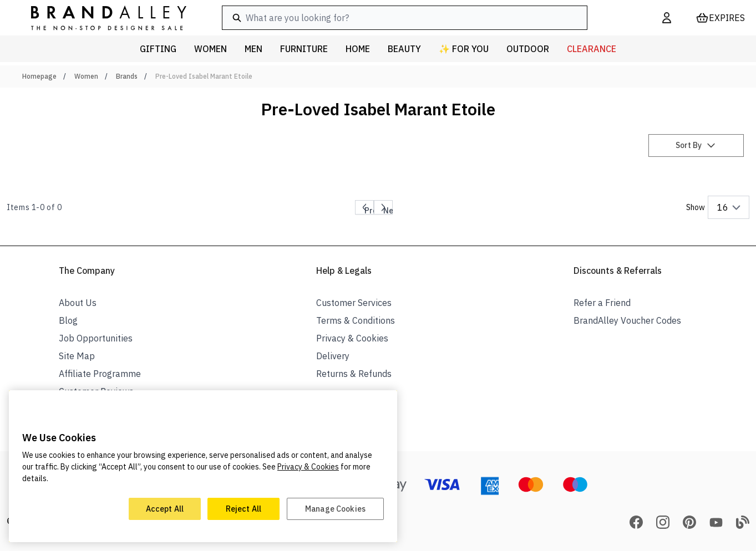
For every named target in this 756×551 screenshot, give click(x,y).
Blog (68, 320)
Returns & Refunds (354, 374)
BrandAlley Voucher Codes (627, 320)
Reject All (243, 509)
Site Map (77, 356)
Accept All (165, 509)
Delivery (333, 356)
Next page (392, 210)
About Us (78, 303)
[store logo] (100, 17)
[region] (203, 466)
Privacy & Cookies (352, 338)
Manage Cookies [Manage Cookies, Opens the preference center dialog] (335, 509)
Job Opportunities (96, 338)
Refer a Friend (602, 303)
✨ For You (464, 49)
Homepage (39, 76)
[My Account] (667, 18)
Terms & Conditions (356, 320)
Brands (127, 76)
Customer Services (354, 303)
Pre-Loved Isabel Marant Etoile (204, 76)
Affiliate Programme (100, 374)
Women (86, 76)
